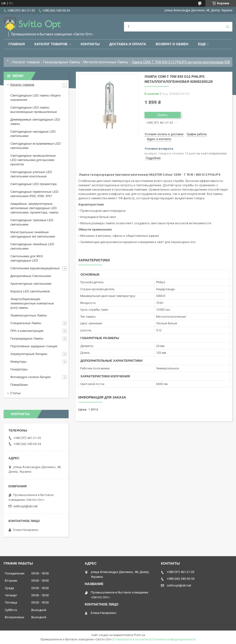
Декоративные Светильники (31, 276)
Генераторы (19, 369)
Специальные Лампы (26, 323)
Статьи (15, 393)
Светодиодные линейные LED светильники (32, 246)
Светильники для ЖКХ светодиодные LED (27, 258)
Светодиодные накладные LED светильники (33, 134)
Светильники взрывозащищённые (35, 268)
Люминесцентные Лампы (29, 315)
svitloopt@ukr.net (25, 506)
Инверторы (18, 362)
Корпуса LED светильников (30, 291)
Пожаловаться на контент (132, 639)
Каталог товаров (51, 44)
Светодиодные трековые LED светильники (32, 222)
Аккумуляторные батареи (29, 354)
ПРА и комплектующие (27, 331)
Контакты (90, 44)
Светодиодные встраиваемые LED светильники (36, 146)
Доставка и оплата (128, 44)
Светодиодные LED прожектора (33, 184)
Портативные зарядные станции (34, 346)
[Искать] (228, 27)
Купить (162, 115)
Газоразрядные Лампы (62, 62)
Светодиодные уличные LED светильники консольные (31, 174)
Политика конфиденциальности (174, 639)
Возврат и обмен (172, 44)
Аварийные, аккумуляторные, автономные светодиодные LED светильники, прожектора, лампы (34, 208)
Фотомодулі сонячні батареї (30, 377)
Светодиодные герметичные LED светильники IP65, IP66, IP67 (34, 194)
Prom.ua (139, 635)
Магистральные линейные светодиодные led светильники (33, 234)
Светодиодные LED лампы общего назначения (36, 98)
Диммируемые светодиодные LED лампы (35, 122)
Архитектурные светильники (31, 284)
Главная (17, 44)
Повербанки (19, 385)
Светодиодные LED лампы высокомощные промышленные (34, 110)
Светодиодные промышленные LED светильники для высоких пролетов (33, 160)
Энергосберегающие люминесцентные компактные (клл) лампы (32, 303)
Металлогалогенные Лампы (106, 62)
